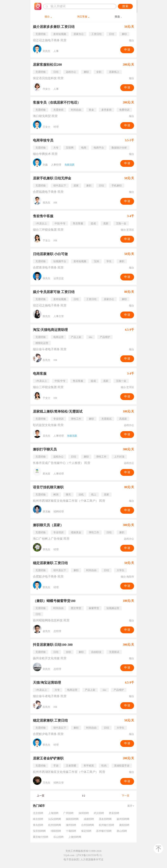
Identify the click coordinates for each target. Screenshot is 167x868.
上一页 (41, 796)
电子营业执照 (71, 859)
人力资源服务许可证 (92, 859)
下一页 (126, 796)
